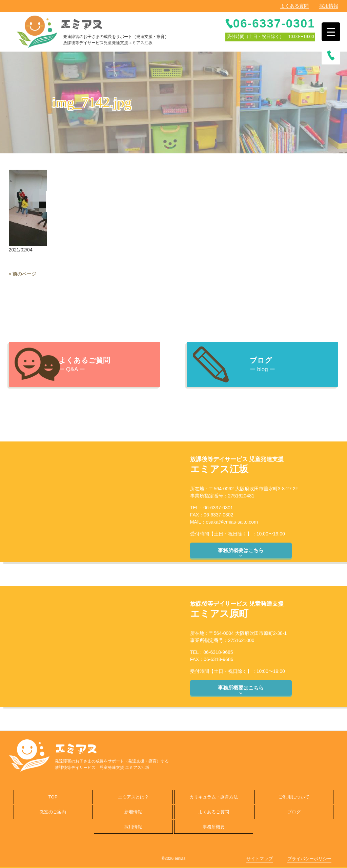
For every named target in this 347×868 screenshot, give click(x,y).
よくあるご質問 (214, 812)
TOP (53, 797)
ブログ (294, 812)
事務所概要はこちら (241, 553)
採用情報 (329, 6)
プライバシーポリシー (309, 859)
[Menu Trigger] (331, 32)
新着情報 (133, 812)
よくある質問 (294, 6)
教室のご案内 (53, 812)
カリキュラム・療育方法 (214, 797)
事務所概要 (214, 827)
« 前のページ (23, 274)
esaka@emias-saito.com (232, 522)
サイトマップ (260, 859)
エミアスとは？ (133, 797)
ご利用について (294, 797)
